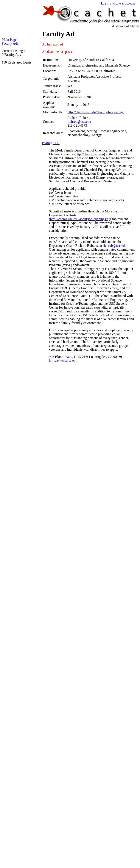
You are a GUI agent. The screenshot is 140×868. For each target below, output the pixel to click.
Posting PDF (51, 143)
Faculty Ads (10, 43)
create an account (124, 3)
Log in (105, 3)
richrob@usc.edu (79, 122)
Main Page (9, 40)
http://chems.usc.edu (90, 154)
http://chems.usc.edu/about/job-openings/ (96, 112)
